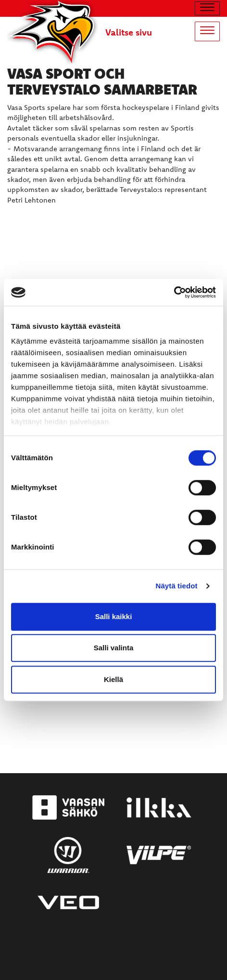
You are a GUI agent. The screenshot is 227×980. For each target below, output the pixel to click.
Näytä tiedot (177, 586)
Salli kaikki (114, 616)
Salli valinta (114, 648)
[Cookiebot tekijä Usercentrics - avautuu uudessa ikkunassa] (174, 292)
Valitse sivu (129, 32)
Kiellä (113, 679)
